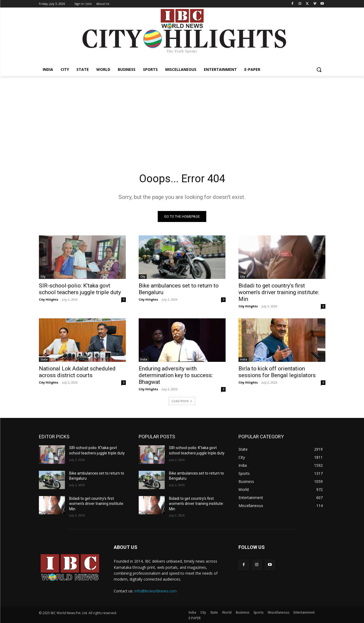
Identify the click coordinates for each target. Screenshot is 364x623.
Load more (182, 401)
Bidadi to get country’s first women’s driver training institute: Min (279, 292)
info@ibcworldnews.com (156, 591)
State (44, 359)
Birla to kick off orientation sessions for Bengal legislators (277, 372)
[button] (319, 70)
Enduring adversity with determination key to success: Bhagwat (176, 375)
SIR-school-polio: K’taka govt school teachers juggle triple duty (80, 289)
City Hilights (49, 299)
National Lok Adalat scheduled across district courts (77, 372)
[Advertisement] (182, 116)
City (43, 276)
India (144, 359)
